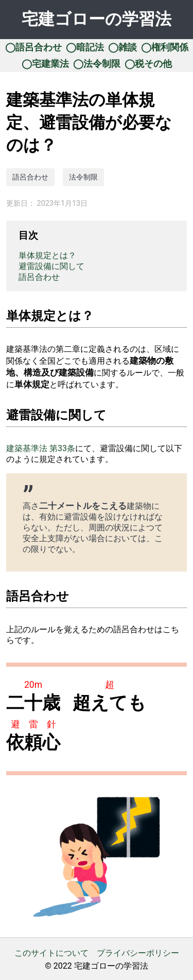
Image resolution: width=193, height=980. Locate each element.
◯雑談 (122, 47)
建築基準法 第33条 (41, 448)
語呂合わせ (30, 177)
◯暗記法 (85, 47)
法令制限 (83, 177)
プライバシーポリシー (138, 953)
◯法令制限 (97, 64)
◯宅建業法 (45, 64)
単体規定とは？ (47, 255)
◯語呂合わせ (33, 47)
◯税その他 (148, 64)
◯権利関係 (165, 47)
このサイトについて (51, 953)
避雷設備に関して (51, 266)
